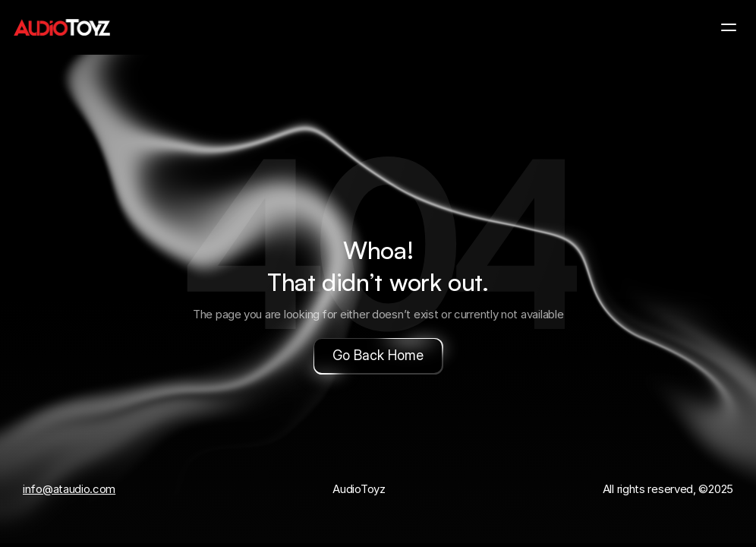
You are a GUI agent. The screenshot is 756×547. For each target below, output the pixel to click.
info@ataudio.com (69, 489)
